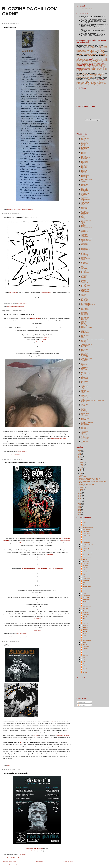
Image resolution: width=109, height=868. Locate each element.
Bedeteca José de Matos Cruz (98, 75)
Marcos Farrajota (66, 541)
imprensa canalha (85, 258)
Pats (82, 363)
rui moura (83, 393)
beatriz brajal (84, 186)
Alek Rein (83, 145)
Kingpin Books (104, 48)
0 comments (24, 206)
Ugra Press (94, 58)
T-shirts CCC (84, 417)
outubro (82, 466)
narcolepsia (84, 342)
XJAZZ (82, 436)
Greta (98, 48)
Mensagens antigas (68, 862)
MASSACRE (84, 320)
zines (82, 443)
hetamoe (9, 455)
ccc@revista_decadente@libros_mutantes (21, 217)
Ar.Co (82, 180)
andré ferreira (84, 165)
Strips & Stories (86, 62)
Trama (98, 54)
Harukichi (83, 251)
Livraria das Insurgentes (98, 49)
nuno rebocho (84, 349)
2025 (80, 452)
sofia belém (84, 408)
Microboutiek (84, 58)
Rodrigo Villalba (87, 606)
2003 (80, 514)
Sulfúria (83, 414)
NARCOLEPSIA (87, 587)
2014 (80, 497)
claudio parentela (85, 202)
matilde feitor (84, 322)
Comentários (82, 705)
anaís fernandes (85, 161)
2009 (80, 505)
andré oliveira (84, 168)
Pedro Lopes (86, 598)
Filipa (84, 546)
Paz (105, 67)
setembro (82, 467)
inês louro (83, 262)
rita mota (83, 382)
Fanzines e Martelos (88, 544)
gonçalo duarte (84, 248)
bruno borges (84, 188)
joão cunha (83, 280)
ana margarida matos (86, 157)
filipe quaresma (84, 237)
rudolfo (82, 389)
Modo (87, 63)
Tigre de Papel (91, 52)
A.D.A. (86, 64)
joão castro (83, 278)
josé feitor (83, 290)
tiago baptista (84, 423)
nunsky (82, 351)
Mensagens (81, 702)
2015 (80, 495)
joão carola (83, 276)
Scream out (86, 612)
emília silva (83, 225)
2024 (80, 453)
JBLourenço (86, 566)
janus (82, 266)
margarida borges (85, 311)
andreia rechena (85, 174)
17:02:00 (19, 762)
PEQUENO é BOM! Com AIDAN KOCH (19, 314)
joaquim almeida (85, 289)
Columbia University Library (89, 82)
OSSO (89, 80)
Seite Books (79, 71)
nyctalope (85, 668)
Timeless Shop (84, 61)
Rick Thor (35, 735)
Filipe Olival (86, 549)
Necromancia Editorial (86, 344)
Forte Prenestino (81, 63)
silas (82, 403)
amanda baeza (84, 148)
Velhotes (105, 55)
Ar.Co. (84, 73)
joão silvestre (84, 288)
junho (81, 472)
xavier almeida (20, 306)
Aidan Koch (47, 337)
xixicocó (85, 672)
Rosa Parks (34, 851)
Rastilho (92, 46)
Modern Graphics (103, 61)
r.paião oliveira (84, 377)
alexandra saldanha (86, 146)
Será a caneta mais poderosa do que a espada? (93, 400)
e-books (83, 223)
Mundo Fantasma (92, 54)
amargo (83, 150)
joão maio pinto (84, 283)
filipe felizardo (84, 234)
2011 (80, 502)
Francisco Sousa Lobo (88, 555)
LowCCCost (84, 298)
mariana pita (84, 312)
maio (81, 473)
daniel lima (83, 206)
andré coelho (10, 637)
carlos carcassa (85, 191)
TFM (97, 62)
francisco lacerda (85, 239)
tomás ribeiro (84, 427)
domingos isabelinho (86, 220)
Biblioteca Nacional (81, 77)
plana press (84, 375)
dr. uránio (83, 221)
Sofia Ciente (84, 409)
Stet (85, 52)
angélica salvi (84, 177)
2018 (80, 491)
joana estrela (84, 271)
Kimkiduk (83, 296)
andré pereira (84, 170)
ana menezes (10, 209)
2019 (80, 461)
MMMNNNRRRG (85, 335)
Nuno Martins (37, 619)
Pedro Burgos (84, 367)
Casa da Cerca (90, 77)
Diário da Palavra (85, 212)
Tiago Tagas (86, 615)
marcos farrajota (17, 637)
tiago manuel (84, 426)
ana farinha (84, 155)
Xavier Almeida (13, 293)
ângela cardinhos (85, 175)
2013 (80, 498)
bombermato (86, 638)
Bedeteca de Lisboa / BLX (83, 75)
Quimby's (104, 69)
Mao (43, 342)
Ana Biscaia (86, 531)
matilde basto (84, 321)
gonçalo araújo (84, 247)
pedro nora (83, 368)
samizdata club (84, 394)
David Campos (86, 542)
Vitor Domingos (87, 634)
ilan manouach (84, 256)
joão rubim (83, 287)
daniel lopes (84, 207)
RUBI (22, 209)
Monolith (52, 721)
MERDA (83, 326)
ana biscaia (84, 151)
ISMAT (85, 80)
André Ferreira (86, 534)
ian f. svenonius (85, 255)
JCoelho (83, 267)
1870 (87, 45)
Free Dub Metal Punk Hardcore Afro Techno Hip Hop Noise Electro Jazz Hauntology (42, 569)
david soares (84, 211)
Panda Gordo (84, 361)
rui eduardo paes (85, 391)
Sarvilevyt (104, 58)
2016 (80, 494)
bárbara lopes (84, 184)
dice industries (84, 214)
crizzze (82, 205)
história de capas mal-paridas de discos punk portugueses (56, 740)
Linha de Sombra (87, 49)
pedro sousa (84, 370)
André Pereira (86, 536)
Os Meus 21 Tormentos (86, 357)
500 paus (83, 139)
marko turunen (84, 313)
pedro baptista (84, 365)
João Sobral (86, 568)
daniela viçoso (84, 209)
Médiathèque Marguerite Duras (89, 84)
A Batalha (83, 141)
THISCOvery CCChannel (16, 858)
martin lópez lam (17, 209)
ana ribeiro (83, 160)
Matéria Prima (83, 54)
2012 (80, 500)
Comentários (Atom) (14, 865)
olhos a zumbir (84, 353)
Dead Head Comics (102, 68)
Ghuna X (83, 246)
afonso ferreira (84, 143)
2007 (80, 508)
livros (82, 297)
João (84, 570)
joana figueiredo (85, 272)
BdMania (105, 46)
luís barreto (84, 302)
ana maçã (83, 156)
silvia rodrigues (84, 404)
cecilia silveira (84, 197)
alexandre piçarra (85, 147)
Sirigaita (78, 52)
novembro (82, 464)
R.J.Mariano (86, 602)
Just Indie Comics (93, 63)
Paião (84, 593)
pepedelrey (83, 372)
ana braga (83, 152)
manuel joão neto (85, 306)
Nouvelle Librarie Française (88, 50)
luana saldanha (84, 299)
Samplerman (84, 395)
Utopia (78, 55)
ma (84, 664)
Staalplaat (93, 62)
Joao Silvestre (86, 572)
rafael (84, 670)
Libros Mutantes (32, 295)
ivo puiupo (83, 265)
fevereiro (82, 488)
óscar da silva (84, 359)
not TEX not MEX (85, 345)
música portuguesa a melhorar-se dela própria (92, 339)
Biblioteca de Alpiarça (99, 76)
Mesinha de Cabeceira (63, 735)
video (27, 637)
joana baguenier (85, 270)
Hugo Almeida (86, 561)
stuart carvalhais (85, 413)
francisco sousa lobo (86, 241)
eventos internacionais (12, 306)
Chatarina (85, 540)
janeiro (81, 489)
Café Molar (90, 66)
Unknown (85, 617)
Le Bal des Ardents (97, 59)
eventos (83, 226)
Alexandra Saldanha (88, 527)
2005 (80, 511)
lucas (84, 661)
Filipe (84, 551)
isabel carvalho (84, 264)
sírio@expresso (10, 27)
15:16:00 (19, 303)
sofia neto (83, 411)
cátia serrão (84, 194)
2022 (80, 456)
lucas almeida (84, 301)
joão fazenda (84, 281)
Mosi (82, 336)
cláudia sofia (84, 201)
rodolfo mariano (85, 384)
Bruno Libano (86, 538)
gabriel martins (84, 244)
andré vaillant (84, 173)
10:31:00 (19, 854)
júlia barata (83, 293)
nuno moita (83, 347)
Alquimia (100, 46)
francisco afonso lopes (86, 238)
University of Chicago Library (95, 85)
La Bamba (104, 53)
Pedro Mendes (86, 600)
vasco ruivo (84, 432)
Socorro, (103, 54)
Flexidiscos (79, 67)
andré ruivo (84, 171)
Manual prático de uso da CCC (88, 304)
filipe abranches (85, 233)
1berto (84, 521)
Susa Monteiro (84, 416)
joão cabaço (84, 275)
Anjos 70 (44, 340)
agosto (81, 469)
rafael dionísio (84, 379)
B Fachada (83, 183)
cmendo (85, 642)
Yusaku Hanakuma (85, 439)
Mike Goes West (85, 333)
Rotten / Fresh (84, 386)
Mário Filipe (86, 580)
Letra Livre (79, 49)
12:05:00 (19, 452)
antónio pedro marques (86, 179)
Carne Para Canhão (86, 192)
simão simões (84, 407)
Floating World (98, 69)
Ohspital (83, 352)
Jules (84, 574)
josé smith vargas (85, 292)
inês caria (83, 260)
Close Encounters (92, 68)
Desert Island (90, 69)
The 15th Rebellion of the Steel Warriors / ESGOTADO (25, 463)
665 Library (84, 81)
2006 (80, 509)
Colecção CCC (84, 203)
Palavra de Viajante (100, 50)
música (82, 338)
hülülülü (83, 253)
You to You (90, 55)
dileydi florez (84, 215)
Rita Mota (85, 604)
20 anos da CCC (85, 138)
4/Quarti (103, 62)
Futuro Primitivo (85, 243)
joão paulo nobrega (85, 285)
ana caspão (84, 154)
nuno (84, 666)
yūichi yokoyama (85, 437)
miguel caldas (84, 329)
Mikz (84, 583)
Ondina (85, 589)
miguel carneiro (85, 330)
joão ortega (84, 284)
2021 (80, 458)
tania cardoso (84, 420)
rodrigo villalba (84, 385)
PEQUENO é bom (18, 455)
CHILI (82, 198)
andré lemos (84, 166)
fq (83, 651)
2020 (80, 460)
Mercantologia (84, 325)
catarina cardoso (85, 193)
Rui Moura (85, 608)
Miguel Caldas (37, 630)
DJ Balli (9, 858)
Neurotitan (79, 62)
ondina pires (84, 354)
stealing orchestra (85, 412)
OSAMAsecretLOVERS (86, 358)
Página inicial (40, 862)
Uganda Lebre (84, 431)
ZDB (92, 53)
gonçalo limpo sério (86, 249)
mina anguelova (85, 334)
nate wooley (84, 343)
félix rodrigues (84, 232)
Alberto (85, 525)
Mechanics (83, 324)
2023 (80, 455)
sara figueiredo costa (29, 209)
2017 (80, 492)
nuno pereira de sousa (86, 348)
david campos (84, 210)
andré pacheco (84, 169)
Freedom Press (80, 69)
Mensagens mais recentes (9, 862)
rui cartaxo (83, 390)
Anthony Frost (97, 64)
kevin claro (83, 294)
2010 (80, 503)
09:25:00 (19, 634)
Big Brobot (96, 61)
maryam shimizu (85, 319)
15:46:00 (19, 206)
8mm (22, 742)
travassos (83, 430)
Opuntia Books (84, 356)
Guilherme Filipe (87, 557)
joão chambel (84, 279)
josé (84, 657)
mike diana (83, 331)
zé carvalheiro (84, 441)
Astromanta (84, 182)
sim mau (83, 405)
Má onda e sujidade (86, 303)
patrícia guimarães (85, 362)
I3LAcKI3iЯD (86, 563)
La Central (85, 67)
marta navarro (84, 316)
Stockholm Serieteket (102, 84)
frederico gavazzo (85, 242)
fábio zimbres (84, 229)
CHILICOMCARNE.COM (87, 9)
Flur (95, 48)
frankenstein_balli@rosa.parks (16, 773)
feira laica (83, 230)
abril (81, 475)
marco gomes (84, 308)
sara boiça (83, 397)
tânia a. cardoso (85, 418)
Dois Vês (83, 219)
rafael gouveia (84, 380)
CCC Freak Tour (85, 196)
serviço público (84, 402)
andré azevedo (84, 163)
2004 (80, 512)
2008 (80, 506)
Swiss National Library (82, 85)
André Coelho (49, 555)
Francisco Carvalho (88, 553)
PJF (84, 591)
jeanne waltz (84, 269)
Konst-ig (83, 68)
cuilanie (85, 644)
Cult (93, 48)
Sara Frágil (86, 610)
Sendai (82, 399)
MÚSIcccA (23, 637)
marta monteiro (84, 315)
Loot (84, 576)
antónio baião (84, 178)
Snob (82, 52)
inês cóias (83, 261)
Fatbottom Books (98, 66)
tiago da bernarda (85, 425)
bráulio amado (84, 187)
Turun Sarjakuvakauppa (82, 59)
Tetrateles (83, 421)
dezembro (82, 463)
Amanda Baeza (87, 529)
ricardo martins (84, 381)
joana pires (83, 274)
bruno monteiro (84, 189)
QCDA (82, 376)
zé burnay (83, 440)
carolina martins (87, 640)
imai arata (83, 257)
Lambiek (79, 64)
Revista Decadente (46, 293)
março (81, 486)
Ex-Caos (7, 645)
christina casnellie (85, 200)
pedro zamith (84, 371)
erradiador (85, 649)
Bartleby (85, 66)
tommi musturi (84, 429)
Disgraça (79, 53)
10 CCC (83, 137)
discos (9, 765)
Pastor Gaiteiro (87, 595)
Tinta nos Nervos (99, 52)
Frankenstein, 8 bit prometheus (35, 849)
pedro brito (83, 366)
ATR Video (85, 523)
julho (81, 470)
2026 (80, 450)
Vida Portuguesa (86, 53)
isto (19, 538)
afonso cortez (84, 142)
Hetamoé (39, 342)
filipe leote (83, 235)
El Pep (82, 224)
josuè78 (85, 659)
